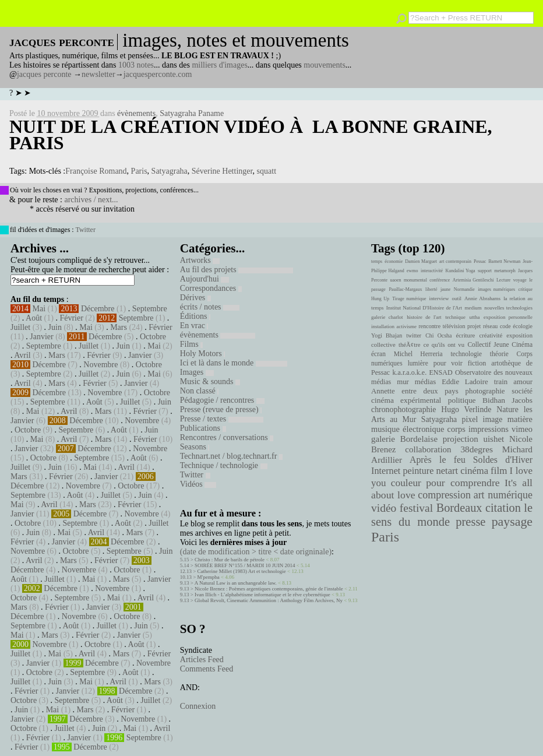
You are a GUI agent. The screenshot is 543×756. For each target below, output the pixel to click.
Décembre (98, 309)
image (493, 419)
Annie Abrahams (482, 298)
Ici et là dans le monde (234, 363)
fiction (477, 363)
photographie (485, 391)
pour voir (448, 363)
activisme (407, 326)
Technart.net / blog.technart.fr (231, 456)
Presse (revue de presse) (221, 409)
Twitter (85, 230)
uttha (475, 317)
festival (416, 508)
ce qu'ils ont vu (444, 344)
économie (394, 261)
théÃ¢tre (410, 344)
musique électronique (408, 429)
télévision (454, 326)
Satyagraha (170, 171)
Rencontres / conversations (227, 437)
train (501, 382)
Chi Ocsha (438, 335)
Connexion (198, 706)
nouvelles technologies (508, 308)
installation (383, 326)
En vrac (194, 326)
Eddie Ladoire (465, 382)
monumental (415, 280)
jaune (445, 289)
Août (34, 318)
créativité (491, 335)
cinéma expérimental (406, 400)
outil (457, 298)
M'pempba (209, 577)
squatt (267, 171)
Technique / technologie (224, 465)
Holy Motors (202, 354)
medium (473, 308)
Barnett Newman (504, 261)
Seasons (195, 447)
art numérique (503, 495)
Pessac (480, 261)
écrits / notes (210, 307)
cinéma (474, 471)
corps (456, 429)
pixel (470, 419)
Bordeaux (459, 508)
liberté (431, 289)
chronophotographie (404, 409)
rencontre (430, 326)
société (522, 391)
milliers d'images (219, 65)
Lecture (503, 280)
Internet (386, 471)
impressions (489, 429)
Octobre (153, 337)
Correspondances (211, 288)
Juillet (20, 327)
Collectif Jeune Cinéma (500, 344)
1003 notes (136, 65)
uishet (493, 439)
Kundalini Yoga (461, 271)
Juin (55, 327)
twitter (414, 335)
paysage (512, 522)
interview (439, 298)
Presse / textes (222, 419)
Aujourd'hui (205, 279)
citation (503, 508)
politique (462, 400)
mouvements (325, 65)
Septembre (150, 309)
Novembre (101, 365)
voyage (520, 280)
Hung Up (380, 299)
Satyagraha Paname (192, 113)
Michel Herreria (418, 354)
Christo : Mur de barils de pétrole (230, 560)
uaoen (395, 280)
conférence (440, 280)
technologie (466, 354)
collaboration (428, 449)
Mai (39, 309)
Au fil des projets (237, 270)
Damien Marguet (421, 261)
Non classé (200, 391)
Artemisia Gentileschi (473, 280)
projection (461, 439)
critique (526, 289)
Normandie (464, 289)
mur (403, 382)
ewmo (412, 271)
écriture (466, 335)
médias (425, 382)
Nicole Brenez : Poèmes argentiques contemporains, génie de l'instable (269, 589)
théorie (499, 354)
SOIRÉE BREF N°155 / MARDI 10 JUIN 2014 (245, 565)
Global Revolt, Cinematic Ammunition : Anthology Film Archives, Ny (269, 600)
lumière (418, 363)
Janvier (41, 337)
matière (520, 419)
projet (474, 326)
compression (444, 495)
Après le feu (438, 460)
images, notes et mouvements (236, 40)
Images (197, 372)
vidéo (384, 508)
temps (377, 261)
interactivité (432, 271)
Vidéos (198, 484)
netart (447, 471)
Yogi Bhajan (387, 335)
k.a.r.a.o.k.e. (409, 372)
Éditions (195, 316)
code (505, 326)
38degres (477, 449)
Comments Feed (207, 669)
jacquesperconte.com (158, 74)
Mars (119, 327)
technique (455, 317)
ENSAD (440, 372)
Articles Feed (202, 660)
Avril (22, 355)
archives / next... (91, 200)
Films (191, 344)
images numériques (496, 289)
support (485, 271)
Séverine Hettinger (222, 171)
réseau (490, 326)
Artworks (200, 260)
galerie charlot (387, 317)
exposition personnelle (508, 317)
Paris (139, 171)
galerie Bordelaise (404, 439)
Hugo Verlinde (466, 409)
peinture (418, 471)
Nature (507, 409)
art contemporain (455, 261)
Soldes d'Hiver (503, 460)
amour (523, 382)
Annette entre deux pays (415, 391)
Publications (203, 428)
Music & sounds (210, 381)
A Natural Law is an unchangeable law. (236, 583)
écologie (523, 326)
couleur (406, 483)
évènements (136, 113)
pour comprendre (463, 483)
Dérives (195, 298)
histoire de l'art (424, 317)
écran (378, 354)
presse (470, 522)
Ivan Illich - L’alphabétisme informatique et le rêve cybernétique (262, 595)
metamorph (505, 271)
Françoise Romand (96, 171)
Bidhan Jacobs (507, 400)
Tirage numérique (409, 299)
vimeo (522, 429)
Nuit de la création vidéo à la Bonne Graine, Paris (251, 135)
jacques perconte (44, 74)
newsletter (98, 74)
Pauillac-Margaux (405, 289)
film (499, 471)
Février (71, 318)
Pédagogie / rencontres (222, 400)
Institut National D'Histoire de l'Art (424, 308)
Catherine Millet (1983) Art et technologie (242, 571)
